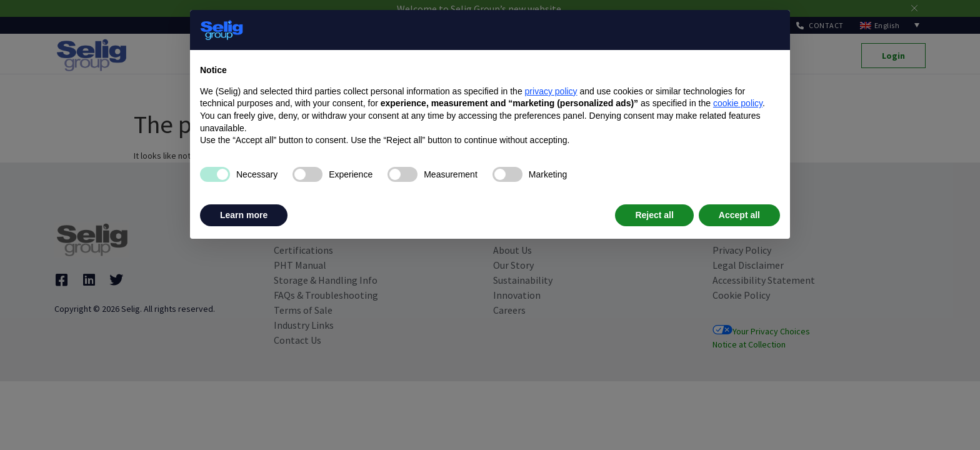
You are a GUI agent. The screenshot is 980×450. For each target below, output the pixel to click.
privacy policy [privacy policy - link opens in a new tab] (551, 91)
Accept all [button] (739, 215)
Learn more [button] (244, 215)
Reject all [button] (654, 215)
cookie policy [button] (738, 103)
